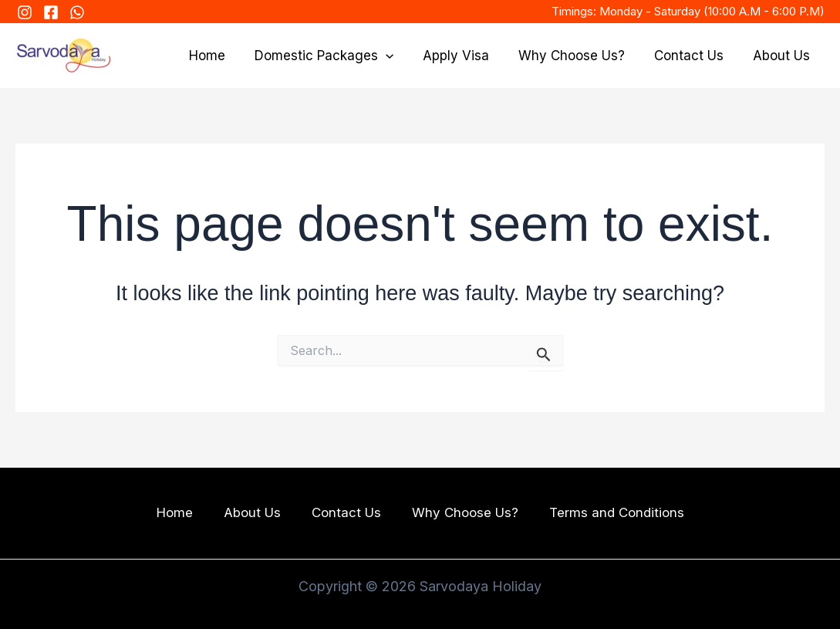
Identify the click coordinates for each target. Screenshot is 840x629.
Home (224, 56)
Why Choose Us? (579, 56)
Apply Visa (467, 56)
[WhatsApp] (77, 12)
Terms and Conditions (617, 513)
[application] (400, 56)
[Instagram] (25, 12)
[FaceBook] (51, 12)
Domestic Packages (338, 56)
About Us (783, 56)
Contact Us (693, 56)
